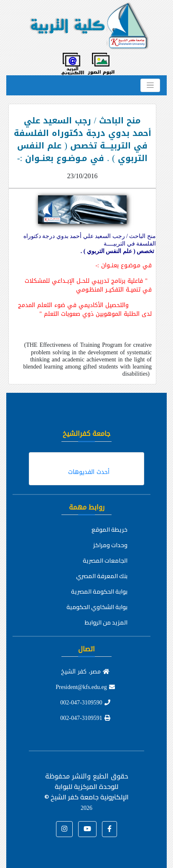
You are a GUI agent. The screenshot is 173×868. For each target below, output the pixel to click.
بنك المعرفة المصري (102, 576)
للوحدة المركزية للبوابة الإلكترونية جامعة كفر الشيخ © (86, 797)
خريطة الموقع (109, 530)
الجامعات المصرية (105, 561)
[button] (109, 829)
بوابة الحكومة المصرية (99, 591)
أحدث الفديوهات (89, 472)
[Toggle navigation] (150, 85)
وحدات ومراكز (110, 545)
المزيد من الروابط (106, 622)
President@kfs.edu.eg (85, 687)
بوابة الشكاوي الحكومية (97, 607)
